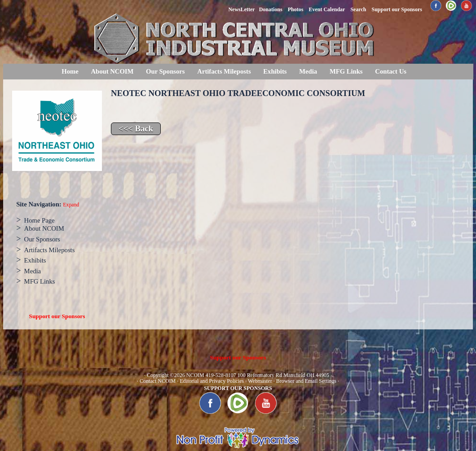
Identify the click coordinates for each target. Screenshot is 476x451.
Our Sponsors (165, 71)
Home (70, 71)
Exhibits (275, 71)
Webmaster (260, 381)
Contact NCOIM (158, 381)
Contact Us (391, 71)
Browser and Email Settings (306, 381)
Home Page (40, 220)
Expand (71, 205)
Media (308, 71)
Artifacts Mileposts (224, 71)
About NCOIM (112, 71)
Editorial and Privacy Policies (212, 381)
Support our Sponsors (57, 316)
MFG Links (346, 71)
